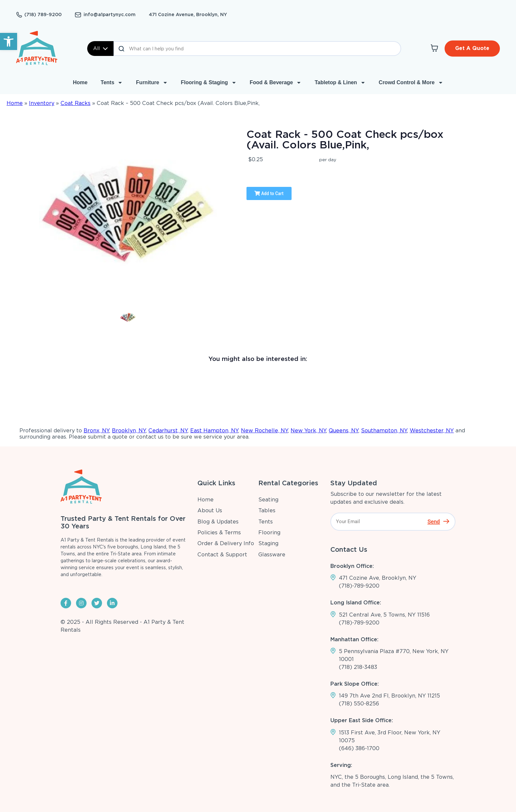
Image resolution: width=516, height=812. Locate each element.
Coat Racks (76, 103)
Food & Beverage (276, 83)
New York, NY (308, 431)
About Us (210, 510)
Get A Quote (472, 48)
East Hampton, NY (214, 431)
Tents (112, 83)
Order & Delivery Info (226, 543)
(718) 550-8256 (359, 704)
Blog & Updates (218, 522)
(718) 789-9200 (43, 14)
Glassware (272, 555)
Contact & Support (222, 555)
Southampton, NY (384, 431)
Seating (268, 500)
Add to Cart (269, 193)
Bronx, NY (96, 431)
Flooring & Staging (209, 83)
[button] (9, 41)
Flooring (269, 533)
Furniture (152, 83)
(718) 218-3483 (358, 667)
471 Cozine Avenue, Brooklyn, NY (188, 14)
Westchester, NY (432, 431)
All (100, 48)
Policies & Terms (219, 533)
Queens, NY (344, 431)
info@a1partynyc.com (110, 14)
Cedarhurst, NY (168, 431)
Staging (268, 543)
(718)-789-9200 (359, 586)
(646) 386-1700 (359, 748)
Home (80, 82)
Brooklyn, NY (129, 431)
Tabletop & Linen (340, 83)
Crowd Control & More (411, 83)
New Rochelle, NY (264, 431)
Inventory (42, 103)
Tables (267, 510)
